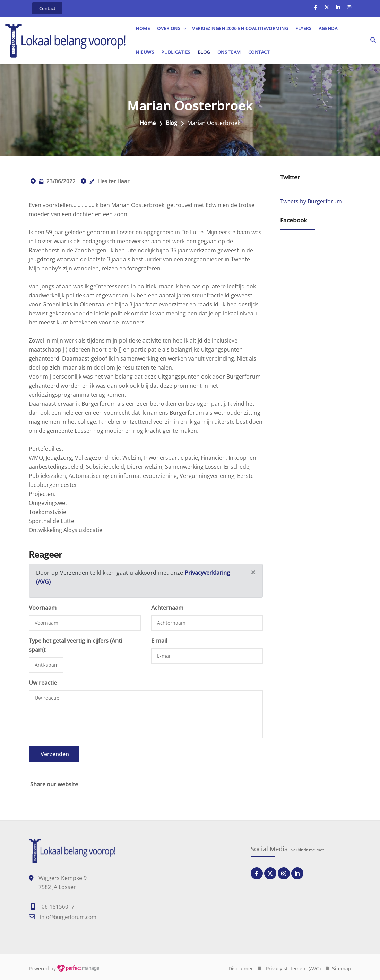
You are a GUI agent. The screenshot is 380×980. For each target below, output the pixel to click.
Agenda (329, 28)
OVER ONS (170, 28)
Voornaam (43, 608)
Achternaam (167, 608)
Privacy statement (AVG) (293, 968)
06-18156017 (58, 906)
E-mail (159, 641)
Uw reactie (43, 683)
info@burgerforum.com (68, 917)
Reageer (46, 554)
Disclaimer (241, 968)
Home (144, 28)
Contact (260, 52)
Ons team (230, 52)
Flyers (304, 28)
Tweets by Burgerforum (311, 202)
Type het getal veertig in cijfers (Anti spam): (75, 645)
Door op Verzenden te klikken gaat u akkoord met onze (110, 573)
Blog (205, 52)
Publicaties (177, 52)
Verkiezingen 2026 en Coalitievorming (241, 28)
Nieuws (146, 52)
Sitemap (342, 968)
